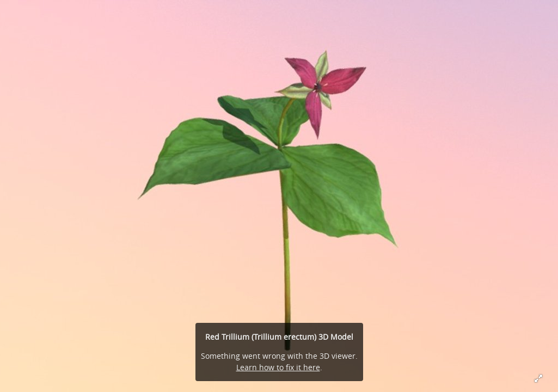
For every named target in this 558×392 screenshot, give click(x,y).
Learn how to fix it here (278, 367)
